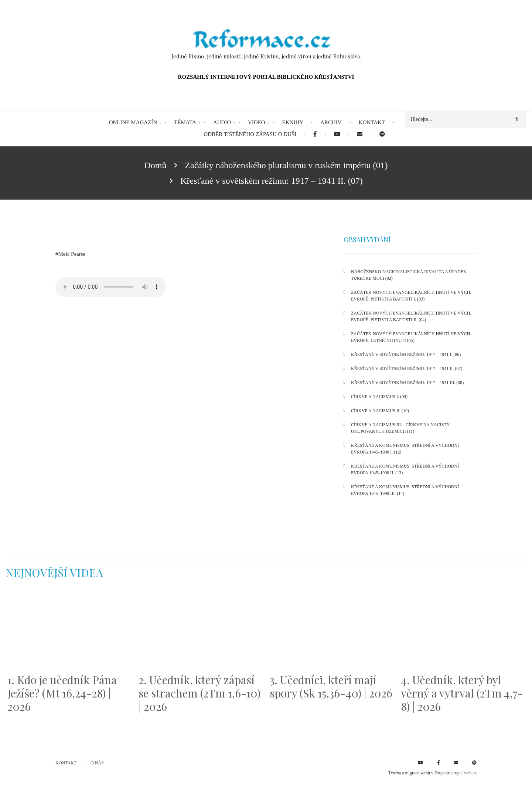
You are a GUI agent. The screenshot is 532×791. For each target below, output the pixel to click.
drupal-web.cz (464, 773)
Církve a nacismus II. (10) (380, 411)
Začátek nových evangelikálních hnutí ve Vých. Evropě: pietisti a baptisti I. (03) (411, 296)
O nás (97, 763)
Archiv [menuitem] (331, 122)
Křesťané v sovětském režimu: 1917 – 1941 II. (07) (407, 369)
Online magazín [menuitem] (133, 122)
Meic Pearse (72, 254)
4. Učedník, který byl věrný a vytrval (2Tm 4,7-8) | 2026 (462, 693)
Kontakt (66, 763)
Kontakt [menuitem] (372, 122)
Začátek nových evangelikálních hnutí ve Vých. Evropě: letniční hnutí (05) (411, 337)
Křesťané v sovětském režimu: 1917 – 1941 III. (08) (407, 383)
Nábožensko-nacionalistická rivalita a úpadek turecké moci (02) (409, 275)
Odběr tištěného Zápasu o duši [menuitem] (250, 134)
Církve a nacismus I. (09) (379, 397)
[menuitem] (315, 134)
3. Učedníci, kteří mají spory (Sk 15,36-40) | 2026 (331, 686)
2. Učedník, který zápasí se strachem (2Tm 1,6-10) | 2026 (199, 693)
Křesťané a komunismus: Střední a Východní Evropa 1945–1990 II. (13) (405, 469)
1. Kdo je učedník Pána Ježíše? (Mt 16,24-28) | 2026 (62, 693)
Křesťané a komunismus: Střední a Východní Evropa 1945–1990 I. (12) (405, 449)
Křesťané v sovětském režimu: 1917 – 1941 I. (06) (406, 354)
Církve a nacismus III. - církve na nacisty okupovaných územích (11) (400, 428)
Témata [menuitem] (185, 122)
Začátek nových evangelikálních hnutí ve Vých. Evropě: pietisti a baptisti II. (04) (411, 316)
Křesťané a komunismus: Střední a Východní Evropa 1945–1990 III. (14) (405, 490)
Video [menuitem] (257, 122)
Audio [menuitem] (222, 122)
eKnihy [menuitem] (293, 122)
